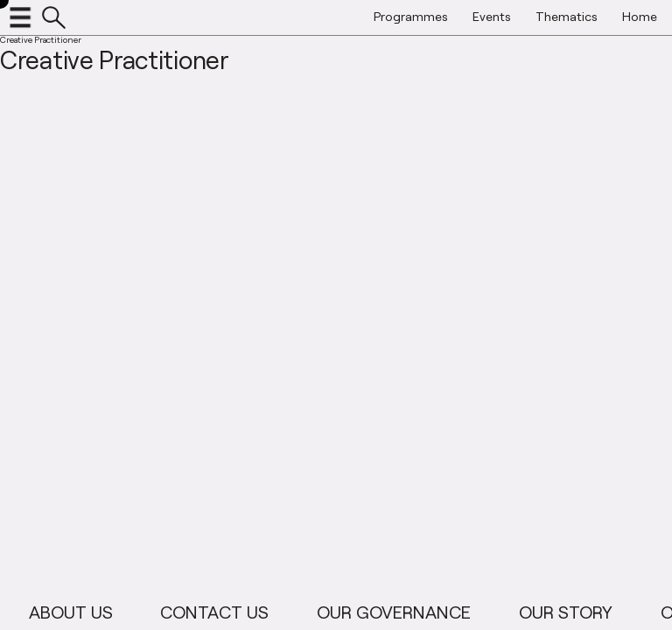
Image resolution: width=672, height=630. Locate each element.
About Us (80, 612)
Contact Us (225, 612)
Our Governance (403, 612)
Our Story (575, 612)
